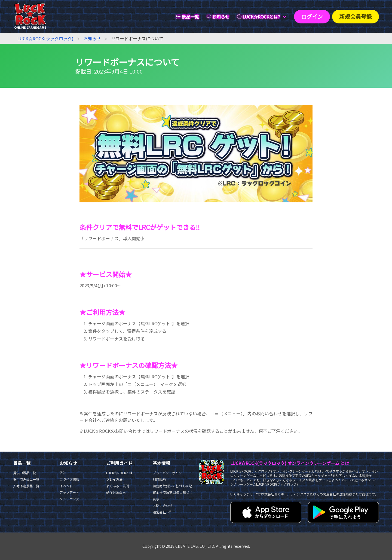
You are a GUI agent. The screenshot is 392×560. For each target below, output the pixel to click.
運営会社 (162, 512)
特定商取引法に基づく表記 (172, 486)
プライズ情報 (69, 479)
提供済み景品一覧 (26, 479)
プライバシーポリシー (169, 473)
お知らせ (92, 38)
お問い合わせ (163, 505)
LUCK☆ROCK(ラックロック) (45, 38)
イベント (66, 486)
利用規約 (159, 479)
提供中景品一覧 (24, 473)
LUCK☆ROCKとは (119, 473)
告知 (63, 473)
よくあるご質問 (118, 486)
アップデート (69, 492)
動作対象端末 (116, 492)
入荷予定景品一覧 (26, 486)
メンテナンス (69, 499)
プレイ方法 (114, 479)
